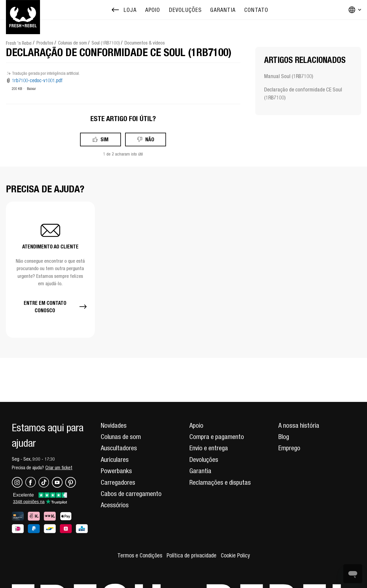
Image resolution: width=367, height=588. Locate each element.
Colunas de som (72, 43)
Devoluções (204, 459)
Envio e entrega (209, 448)
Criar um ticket (59, 467)
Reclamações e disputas (220, 482)
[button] (50, 270)
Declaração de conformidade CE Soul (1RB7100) (303, 93)
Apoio (196, 425)
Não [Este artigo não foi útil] (150, 139)
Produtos (45, 43)
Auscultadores (119, 448)
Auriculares (115, 459)
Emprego (289, 448)
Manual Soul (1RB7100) (289, 76)
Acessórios (115, 505)
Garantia (200, 471)
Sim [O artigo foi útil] (104, 139)
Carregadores (118, 482)
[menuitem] (153, 10)
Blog (284, 437)
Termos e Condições (140, 555)
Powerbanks (116, 471)
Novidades (114, 425)
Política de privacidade (192, 555)
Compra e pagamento (217, 437)
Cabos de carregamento (131, 494)
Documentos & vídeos (145, 43)
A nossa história (299, 425)
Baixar (31, 89)
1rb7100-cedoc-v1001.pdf (37, 80)
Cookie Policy (235, 555)
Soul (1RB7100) (106, 43)
